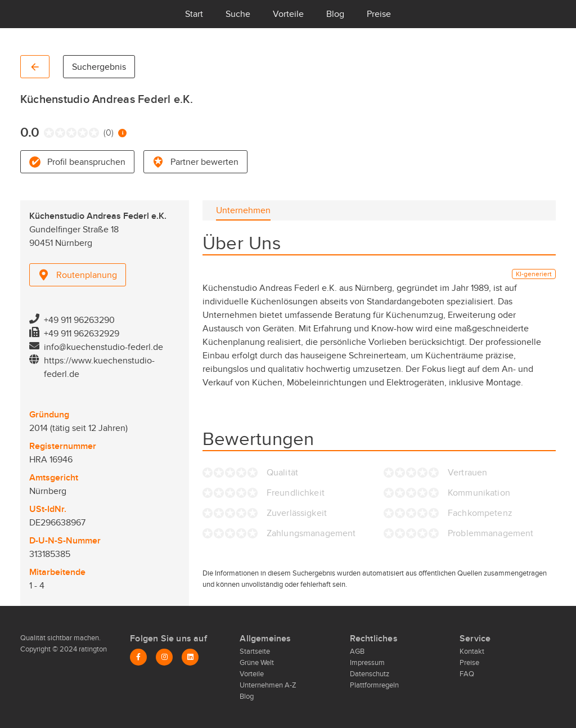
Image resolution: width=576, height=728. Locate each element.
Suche (238, 14)
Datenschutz (370, 674)
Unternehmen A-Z (268, 685)
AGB (357, 651)
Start (194, 14)
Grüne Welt (257, 663)
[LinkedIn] (190, 657)
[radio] (46, 133)
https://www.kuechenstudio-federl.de (99, 367)
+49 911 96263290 (79, 320)
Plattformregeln (374, 685)
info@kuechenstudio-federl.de (103, 347)
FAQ (467, 674)
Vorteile (288, 14)
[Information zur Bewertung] (122, 133)
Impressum (367, 663)
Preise (379, 14)
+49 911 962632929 (82, 334)
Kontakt (472, 651)
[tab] (243, 210)
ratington (92, 649)
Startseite (255, 651)
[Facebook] (138, 657)
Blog (335, 14)
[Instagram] (164, 657)
